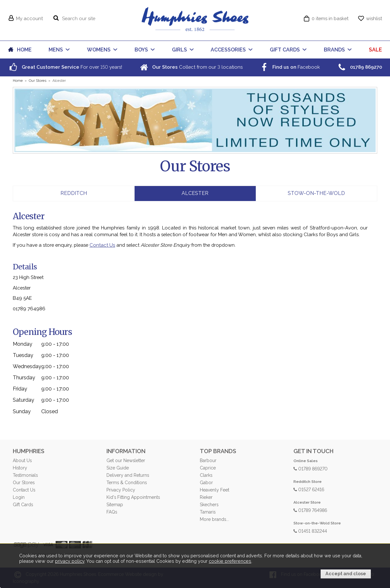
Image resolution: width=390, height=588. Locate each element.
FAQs (112, 512)
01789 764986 (310, 510)
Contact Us (102, 245)
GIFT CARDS (285, 50)
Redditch (74, 193)
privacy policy (70, 561)
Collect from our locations (191, 67)
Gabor (206, 483)
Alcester (195, 193)
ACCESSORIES (228, 50)
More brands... (214, 519)
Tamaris (208, 512)
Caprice (208, 468)
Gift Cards (23, 505)
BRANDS (334, 50)
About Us (22, 460)
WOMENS (99, 50)
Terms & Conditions (127, 483)
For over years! (65, 67)
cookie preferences (230, 561)
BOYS (141, 50)
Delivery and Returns (128, 475)
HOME (24, 50)
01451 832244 (310, 531)
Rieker (206, 497)
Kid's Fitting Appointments (133, 497)
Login (19, 497)
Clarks (206, 475)
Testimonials (25, 475)
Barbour (208, 460)
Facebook (289, 67)
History (20, 468)
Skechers (209, 505)
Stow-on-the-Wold (316, 193)
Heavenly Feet (215, 490)
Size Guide (118, 468)
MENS (56, 50)
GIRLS (179, 50)
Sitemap (115, 505)
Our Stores (24, 483)
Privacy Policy (121, 490)
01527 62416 (309, 489)
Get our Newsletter (126, 460)
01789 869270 (311, 468)
